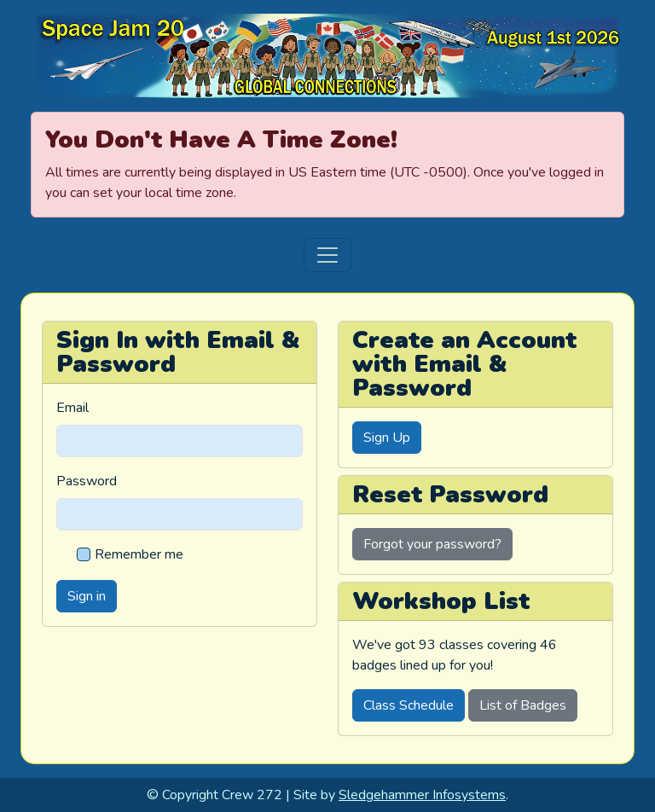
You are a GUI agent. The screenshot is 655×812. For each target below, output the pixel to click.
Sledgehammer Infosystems (422, 795)
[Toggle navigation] (327, 255)
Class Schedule (409, 705)
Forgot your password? (432, 544)
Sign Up (387, 438)
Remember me (139, 554)
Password (87, 481)
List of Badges (523, 705)
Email (72, 408)
